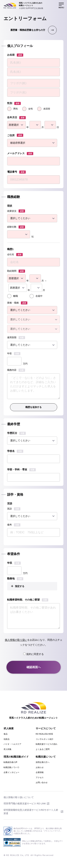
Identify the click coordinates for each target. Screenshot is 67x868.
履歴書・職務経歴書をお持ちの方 (28, 30)
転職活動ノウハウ (11, 767)
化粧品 (7, 739)
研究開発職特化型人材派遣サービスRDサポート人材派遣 (31, 812)
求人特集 (8, 749)
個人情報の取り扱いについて (19, 797)
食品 (6, 734)
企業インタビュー (11, 772)
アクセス (40, 777)
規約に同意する (33, 654)
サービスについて (46, 728)
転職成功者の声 (10, 762)
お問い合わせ (42, 782)
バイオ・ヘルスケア (12, 744)
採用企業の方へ (43, 762)
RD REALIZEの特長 (44, 734)
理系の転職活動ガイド (16, 757)
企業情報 (40, 772)
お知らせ (40, 767)
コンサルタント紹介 (45, 739)
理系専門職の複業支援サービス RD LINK (25, 804)
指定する (20, 586)
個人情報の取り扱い (16, 640)
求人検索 (9, 728)
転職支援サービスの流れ (47, 744)
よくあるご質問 (43, 749)
